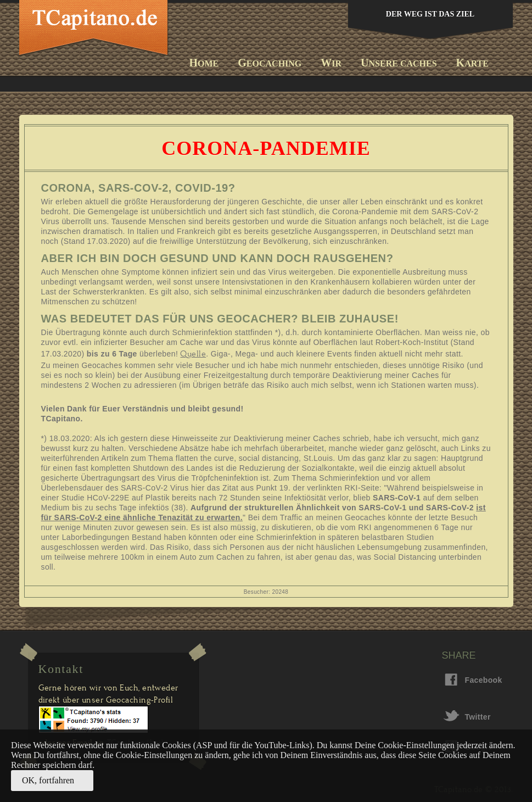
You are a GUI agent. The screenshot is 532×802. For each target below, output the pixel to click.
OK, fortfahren (48, 780)
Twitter (473, 717)
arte (472, 63)
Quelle (193, 354)
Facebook (473, 680)
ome (204, 63)
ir (331, 63)
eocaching (270, 63)
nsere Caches (399, 63)
